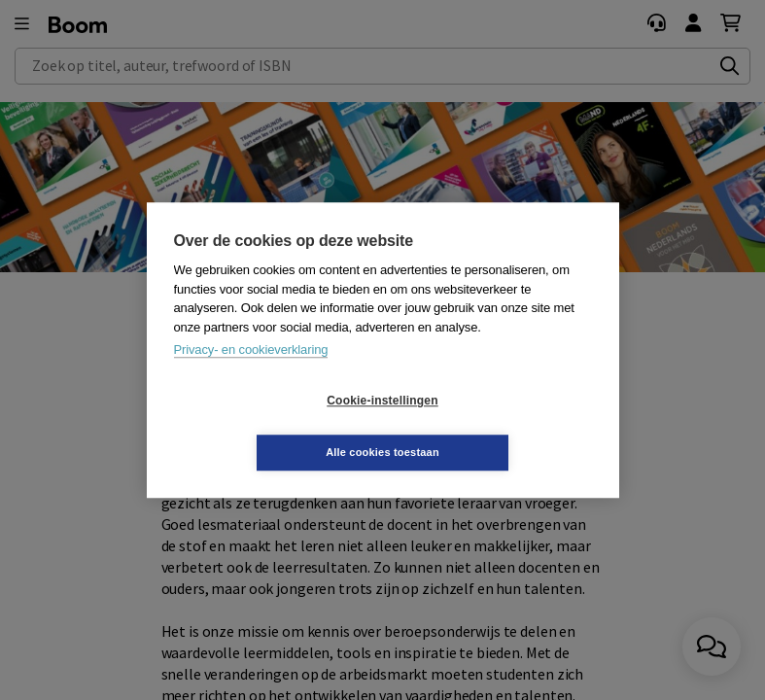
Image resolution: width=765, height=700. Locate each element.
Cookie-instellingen (266, 427)
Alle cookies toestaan (498, 426)
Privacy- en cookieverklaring (251, 376)
